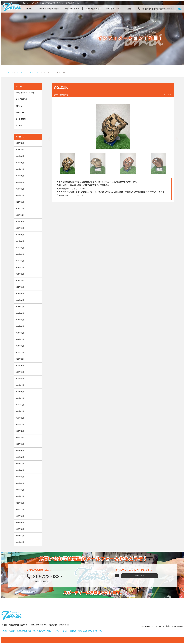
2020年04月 (20, 405)
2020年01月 (20, 424)
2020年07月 (20, 385)
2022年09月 (20, 228)
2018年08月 (20, 529)
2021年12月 (20, 274)
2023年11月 (20, 150)
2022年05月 (20, 248)
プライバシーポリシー (97, 631)
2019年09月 (20, 451)
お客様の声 (20, 112)
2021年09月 (20, 294)
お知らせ (19, 106)
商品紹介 (12, 631)
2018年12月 (20, 510)
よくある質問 (21, 119)
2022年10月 (20, 222)
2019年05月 (20, 477)
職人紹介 (19, 126)
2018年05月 (20, 542)
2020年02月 (20, 418)
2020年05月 (20, 398)
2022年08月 (20, 235)
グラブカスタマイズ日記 (25, 93)
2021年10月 (20, 287)
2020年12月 (20, 353)
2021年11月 (20, 281)
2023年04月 (20, 182)
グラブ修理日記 (21, 99)
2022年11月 (20, 215)
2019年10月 (20, 444)
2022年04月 (20, 254)
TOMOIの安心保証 (24, 631)
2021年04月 (20, 326)
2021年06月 (20, 313)
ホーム (10, 72)
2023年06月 (20, 176)
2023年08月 (20, 163)
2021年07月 (20, 307)
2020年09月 (20, 372)
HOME (4, 631)
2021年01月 (20, 346)
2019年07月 (20, 464)
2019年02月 (20, 496)
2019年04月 (20, 483)
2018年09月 (20, 523)
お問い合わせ (83, 631)
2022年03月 (20, 261)
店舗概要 (73, 631)
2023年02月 (20, 195)
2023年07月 (20, 169)
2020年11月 (20, 359)
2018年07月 (20, 536)
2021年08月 (20, 300)
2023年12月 (20, 143)
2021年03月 (20, 333)
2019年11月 (20, 438)
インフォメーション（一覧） (28, 72)
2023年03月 (20, 189)
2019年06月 (20, 470)
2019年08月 (20, 457)
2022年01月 (20, 267)
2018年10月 (20, 516)
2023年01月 (20, 202)
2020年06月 (20, 392)
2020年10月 (20, 366)
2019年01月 (20, 503)
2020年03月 (20, 411)
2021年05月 (20, 320)
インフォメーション (61, 631)
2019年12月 (20, 431)
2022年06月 (20, 241)
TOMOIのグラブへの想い (42, 631)
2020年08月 (20, 379)
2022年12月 (20, 209)
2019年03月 (20, 490)
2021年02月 (20, 339)
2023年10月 (20, 156)
